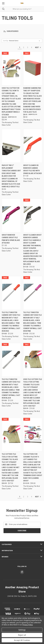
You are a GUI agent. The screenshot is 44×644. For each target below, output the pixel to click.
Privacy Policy (28, 625)
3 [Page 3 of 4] (28, 47)
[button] (22, 31)
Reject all (22, 635)
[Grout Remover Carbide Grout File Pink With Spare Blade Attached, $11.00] (11, 215)
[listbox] (25, 41)
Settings (22, 630)
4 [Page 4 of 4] (32, 47)
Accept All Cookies (22, 640)
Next (38, 47)
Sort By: (6, 41)
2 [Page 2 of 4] (24, 47)
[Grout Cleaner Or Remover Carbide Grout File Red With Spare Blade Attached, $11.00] (33, 146)
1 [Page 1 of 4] (20, 47)
